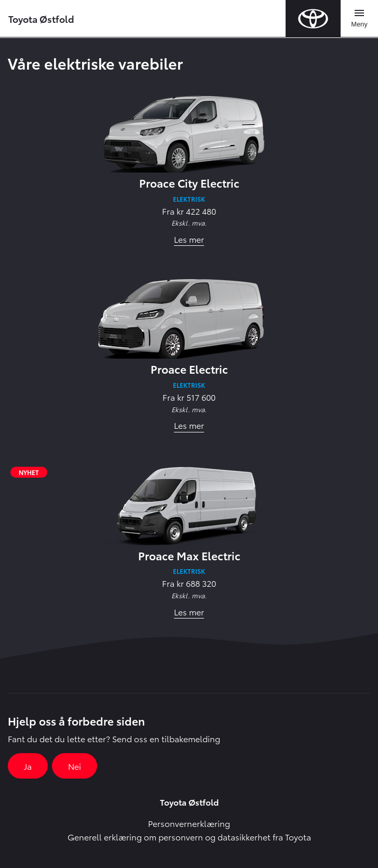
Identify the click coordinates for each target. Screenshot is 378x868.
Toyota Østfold (41, 18)
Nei (75, 766)
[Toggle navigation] (359, 19)
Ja (28, 766)
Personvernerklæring (189, 823)
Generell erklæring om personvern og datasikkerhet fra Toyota (189, 837)
